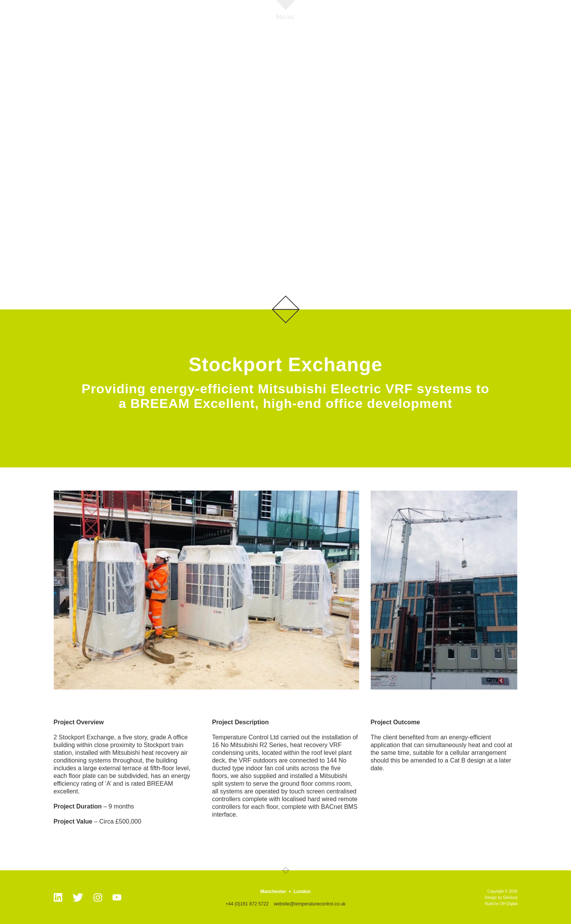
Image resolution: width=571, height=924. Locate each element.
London (302, 892)
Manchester (273, 892)
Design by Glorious (501, 898)
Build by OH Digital (501, 904)
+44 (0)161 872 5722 (247, 904)
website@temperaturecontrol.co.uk (310, 904)
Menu (285, 17)
